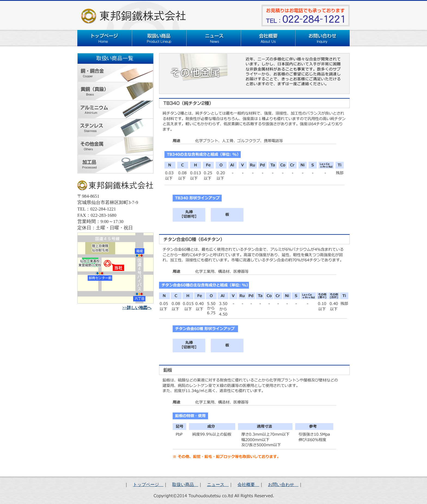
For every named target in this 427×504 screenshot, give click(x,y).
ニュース (218, 485)
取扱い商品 (185, 485)
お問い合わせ (283, 485)
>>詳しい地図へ (137, 308)
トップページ (148, 485)
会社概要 (248, 485)
